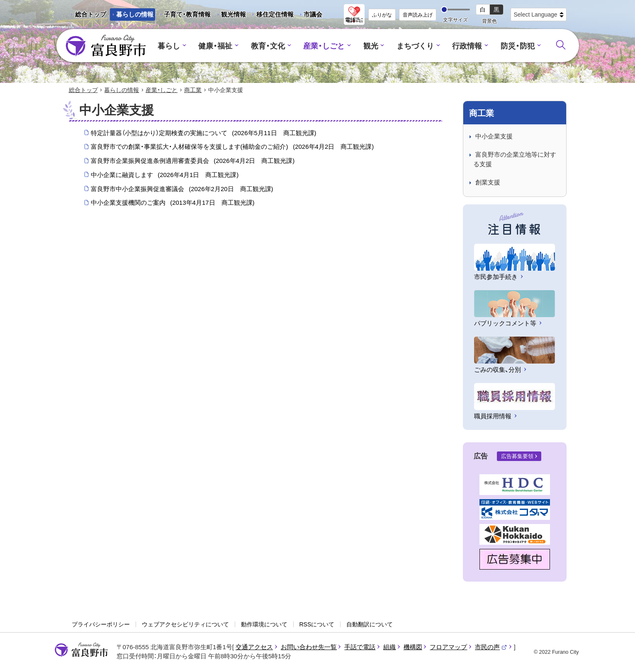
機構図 (413, 647)
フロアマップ (448, 647)
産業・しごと (325, 46)
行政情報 (462, 46)
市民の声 (491, 647)
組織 (389, 647)
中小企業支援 (494, 137)
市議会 (313, 14)
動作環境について (264, 625)
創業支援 (488, 183)
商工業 (193, 90)
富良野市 (81, 650)
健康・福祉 (221, 46)
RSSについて (317, 625)
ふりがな (382, 15)
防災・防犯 (511, 46)
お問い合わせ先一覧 (309, 647)
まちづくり (412, 46)
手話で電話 (360, 647)
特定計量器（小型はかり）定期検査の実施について (204, 133)
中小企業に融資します (165, 175)
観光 (370, 46)
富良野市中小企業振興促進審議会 (182, 189)
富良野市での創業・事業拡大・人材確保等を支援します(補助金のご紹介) (232, 148)
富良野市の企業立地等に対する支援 (515, 160)
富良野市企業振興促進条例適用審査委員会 (193, 162)
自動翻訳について (370, 625)
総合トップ (91, 14)
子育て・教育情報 (187, 14)
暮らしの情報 (135, 14)
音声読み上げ (418, 15)
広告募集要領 (517, 457)
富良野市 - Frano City (106, 46)
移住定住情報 (272, 16)
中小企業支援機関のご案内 (173, 204)
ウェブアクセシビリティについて (185, 625)
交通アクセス (254, 647)
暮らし (176, 46)
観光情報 (230, 16)
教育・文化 (271, 46)
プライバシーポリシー (101, 625)
